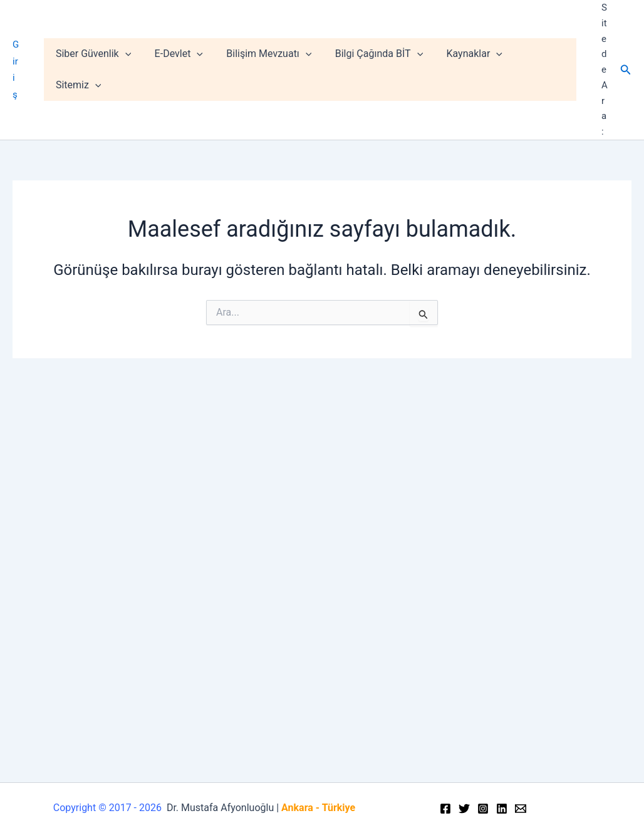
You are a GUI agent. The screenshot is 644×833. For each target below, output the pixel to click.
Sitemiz (543, 70)
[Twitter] (464, 809)
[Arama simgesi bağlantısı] (626, 70)
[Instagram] (483, 809)
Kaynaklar (473, 70)
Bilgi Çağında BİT (381, 70)
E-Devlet (187, 70)
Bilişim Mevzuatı (274, 70)
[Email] (521, 809)
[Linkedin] (502, 809)
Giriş (22, 70)
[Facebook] (445, 809)
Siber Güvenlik (105, 70)
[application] (137, 70)
